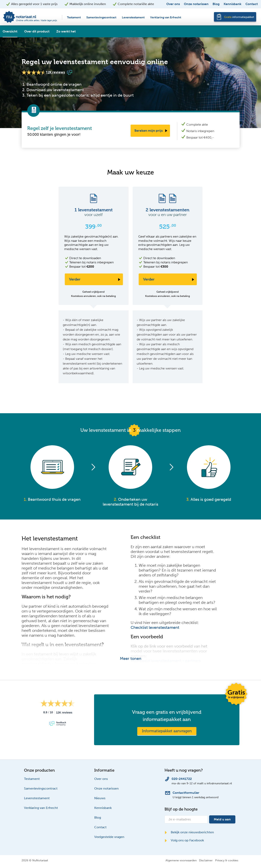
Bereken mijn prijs (149, 131)
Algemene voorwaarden (181, 860)
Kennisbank (233, 4)
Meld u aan (222, 819)
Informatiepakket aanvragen (167, 731)
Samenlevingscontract (101, 17)
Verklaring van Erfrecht (166, 17)
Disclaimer (206, 860)
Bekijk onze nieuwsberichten (189, 832)
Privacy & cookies (227, 860)
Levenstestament (133, 17)
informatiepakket (239, 17)
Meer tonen (131, 658)
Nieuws (100, 798)
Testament (74, 17)
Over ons (173, 4)
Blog (216, 4)
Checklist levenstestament (155, 627)
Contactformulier (186, 793)
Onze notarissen (196, 4)
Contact (252, 4)
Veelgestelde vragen (109, 837)
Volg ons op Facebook (184, 840)
